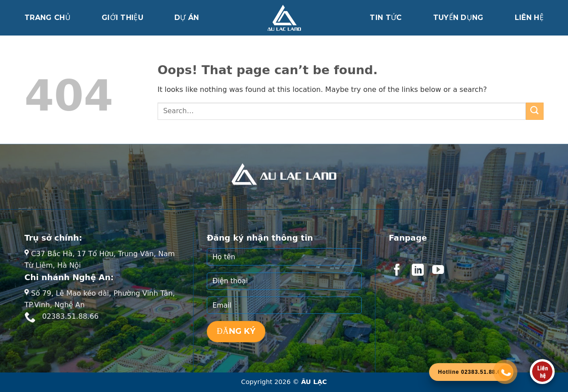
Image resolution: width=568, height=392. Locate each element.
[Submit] (535, 111)
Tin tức (386, 18)
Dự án (187, 18)
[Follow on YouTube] (438, 271)
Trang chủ (47, 18)
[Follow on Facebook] (397, 271)
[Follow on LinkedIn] (418, 271)
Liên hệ (529, 18)
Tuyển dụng (458, 18)
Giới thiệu (122, 18)
